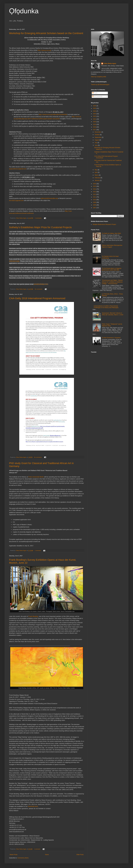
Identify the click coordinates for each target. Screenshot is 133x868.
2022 (95, 116)
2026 (95, 106)
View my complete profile (98, 77)
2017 (95, 130)
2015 (95, 186)
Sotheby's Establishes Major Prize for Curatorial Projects (40, 227)
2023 (95, 114)
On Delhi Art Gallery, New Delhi (111, 233)
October (97, 135)
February (98, 178)
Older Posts (80, 855)
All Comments (97, 96)
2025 (95, 108)
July (96, 143)
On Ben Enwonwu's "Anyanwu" (111, 338)
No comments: (39, 289)
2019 (95, 124)
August (97, 140)
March (97, 175)
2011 (95, 197)
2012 (95, 194)
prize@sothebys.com (41, 284)
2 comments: (38, 218)
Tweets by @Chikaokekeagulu (100, 85)
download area (33, 806)
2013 (95, 192)
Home (47, 855)
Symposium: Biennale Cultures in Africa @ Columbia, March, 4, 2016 (113, 314)
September (98, 137)
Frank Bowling (33, 616)
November (98, 132)
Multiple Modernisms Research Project (104, 224)
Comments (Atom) (23, 858)
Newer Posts (14, 855)
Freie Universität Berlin (36, 477)
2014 (95, 189)
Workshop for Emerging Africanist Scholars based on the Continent (46, 33)
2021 (95, 119)
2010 (95, 200)
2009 (95, 202)
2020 (95, 122)
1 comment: (38, 551)
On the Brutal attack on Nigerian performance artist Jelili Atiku (112, 269)
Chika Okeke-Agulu (110, 64)
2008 (95, 205)
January (97, 180)
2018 (95, 127)
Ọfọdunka (24, 11)
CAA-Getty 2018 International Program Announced (37, 298)
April (96, 172)
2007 (95, 208)
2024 (95, 111)
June (96, 145)
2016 (95, 184)
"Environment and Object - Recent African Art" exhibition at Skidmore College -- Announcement (112, 282)
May (96, 170)
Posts (95, 93)
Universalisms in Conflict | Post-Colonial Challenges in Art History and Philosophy (106, 307)
